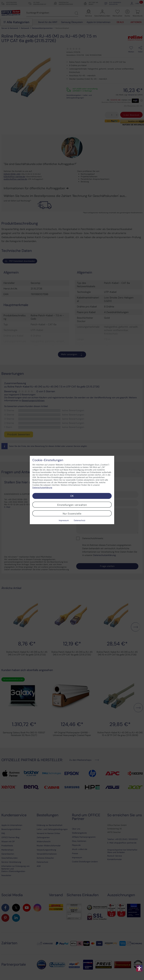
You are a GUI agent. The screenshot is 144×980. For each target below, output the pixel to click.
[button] (139, 968)
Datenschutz (80, 520)
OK (72, 496)
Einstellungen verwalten (72, 505)
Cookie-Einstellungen (48, 460)
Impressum (64, 520)
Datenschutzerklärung (42, 487)
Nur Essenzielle (72, 514)
